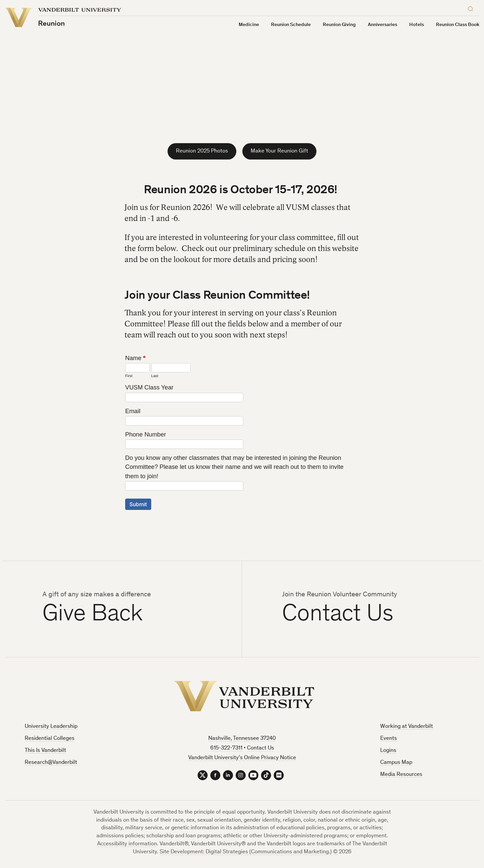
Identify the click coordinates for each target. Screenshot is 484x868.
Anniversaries (383, 25)
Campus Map (396, 763)
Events (389, 739)
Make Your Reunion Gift (279, 151)
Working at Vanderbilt (407, 727)
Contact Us (261, 748)
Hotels (417, 25)
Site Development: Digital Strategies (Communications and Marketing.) (246, 852)
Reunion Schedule (291, 25)
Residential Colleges (50, 739)
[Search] (472, 8)
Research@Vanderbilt (51, 763)
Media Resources (401, 775)
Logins (388, 751)
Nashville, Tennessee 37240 (242, 739)
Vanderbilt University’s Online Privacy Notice (242, 758)
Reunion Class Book (458, 25)
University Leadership (51, 727)
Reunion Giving (339, 25)
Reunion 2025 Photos (202, 151)
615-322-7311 (226, 748)
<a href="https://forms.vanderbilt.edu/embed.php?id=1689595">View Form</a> (242, 439)
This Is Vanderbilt (45, 751)
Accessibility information (127, 844)
